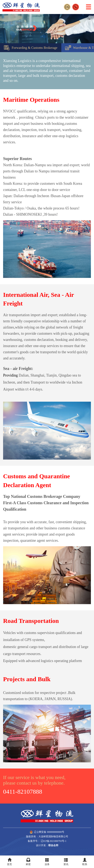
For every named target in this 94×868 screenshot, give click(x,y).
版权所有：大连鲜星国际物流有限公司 (47, 836)
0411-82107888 (23, 791)
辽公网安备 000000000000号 (47, 832)
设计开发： (47, 845)
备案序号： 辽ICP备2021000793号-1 (47, 841)
